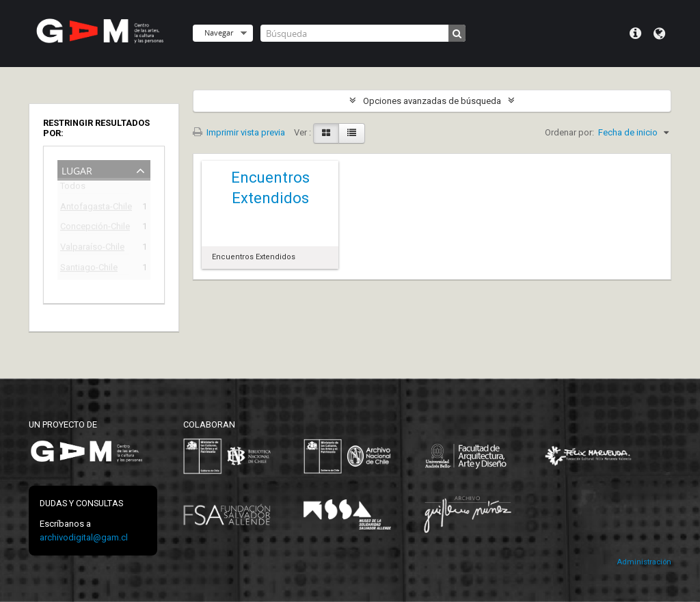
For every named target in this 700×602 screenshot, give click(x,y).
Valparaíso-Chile (92, 249)
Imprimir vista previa (239, 132)
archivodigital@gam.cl (84, 537)
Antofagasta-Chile (94, 208)
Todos (73, 188)
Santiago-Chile (89, 269)
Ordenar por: (569, 132)
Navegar (219, 32)
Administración (644, 562)
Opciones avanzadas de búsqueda (432, 101)
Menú (635, 34)
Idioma (659, 34)
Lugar (77, 169)
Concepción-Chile (94, 228)
